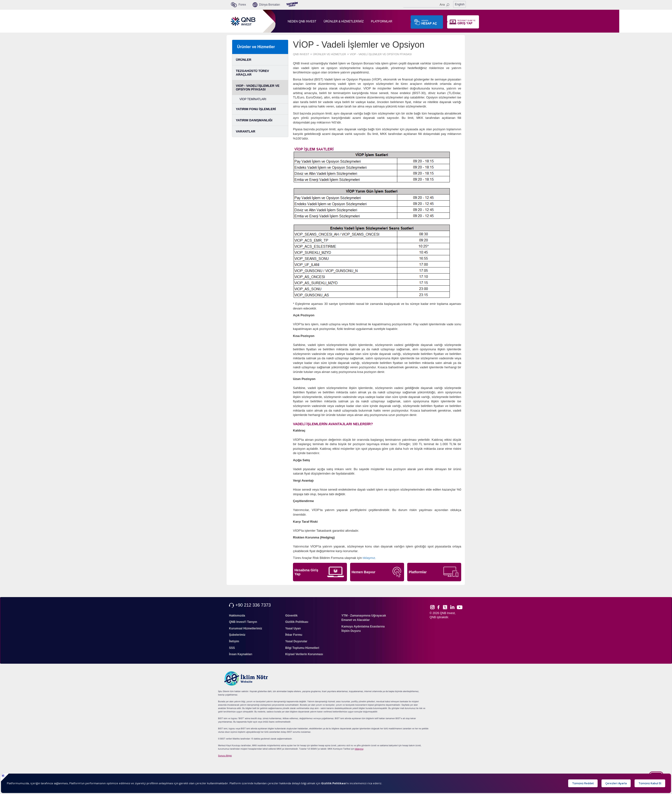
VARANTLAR (246, 131)
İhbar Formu (294, 635)
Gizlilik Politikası (297, 622)
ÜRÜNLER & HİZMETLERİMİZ (344, 21)
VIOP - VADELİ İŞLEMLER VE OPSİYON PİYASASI (258, 88)
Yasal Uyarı (293, 628)
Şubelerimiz (237, 635)
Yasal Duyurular (296, 641)
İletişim (234, 641)
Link (452, 607)
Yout (460, 607)
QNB (433, 617)
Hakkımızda (237, 616)
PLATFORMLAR (382, 21)
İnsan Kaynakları (241, 654)
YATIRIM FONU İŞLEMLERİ (256, 109)
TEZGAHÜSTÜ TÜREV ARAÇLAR (252, 73)
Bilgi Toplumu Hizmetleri (302, 648)
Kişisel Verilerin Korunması (304, 654)
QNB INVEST (301, 54)
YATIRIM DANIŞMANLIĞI (254, 120)
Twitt (447, 607)
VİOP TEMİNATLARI (253, 99)
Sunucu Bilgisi (231, 756)
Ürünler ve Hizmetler (256, 47)
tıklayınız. (369, 558)
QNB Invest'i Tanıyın (243, 622)
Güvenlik (291, 616)
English (460, 4)
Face (440, 607)
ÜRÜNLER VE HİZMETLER (329, 54)
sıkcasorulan (371, 749)
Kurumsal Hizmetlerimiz (246, 628)
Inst (432, 607)
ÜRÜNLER (244, 60)
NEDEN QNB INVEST (302, 21)
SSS (232, 648)
